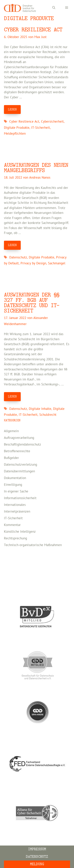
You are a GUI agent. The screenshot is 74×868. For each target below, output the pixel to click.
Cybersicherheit (52, 122)
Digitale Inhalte (40, 409)
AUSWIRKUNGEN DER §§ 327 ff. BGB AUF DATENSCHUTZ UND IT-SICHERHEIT (32, 303)
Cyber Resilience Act (33, 30)
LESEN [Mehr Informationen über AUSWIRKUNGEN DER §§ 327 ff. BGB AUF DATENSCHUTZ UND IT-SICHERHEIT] (12, 396)
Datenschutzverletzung (21, 465)
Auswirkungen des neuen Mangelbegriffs (36, 168)
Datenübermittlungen (19, 471)
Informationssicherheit (20, 498)
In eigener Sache (16, 491)
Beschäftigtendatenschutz (22, 445)
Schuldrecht (48, 415)
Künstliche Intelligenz (20, 532)
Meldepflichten (15, 134)
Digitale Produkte (17, 128)
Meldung (37, 864)
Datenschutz (18, 257)
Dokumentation (15, 478)
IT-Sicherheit (41, 128)
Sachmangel (57, 263)
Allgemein (11, 431)
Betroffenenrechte (17, 451)
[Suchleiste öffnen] (54, 8)
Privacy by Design (33, 263)
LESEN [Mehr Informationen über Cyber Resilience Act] (12, 109)
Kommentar (12, 525)
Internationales (15, 505)
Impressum (37, 849)
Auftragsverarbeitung (19, 438)
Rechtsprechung (15, 538)
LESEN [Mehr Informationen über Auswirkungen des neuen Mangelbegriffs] (12, 245)
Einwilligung (13, 485)
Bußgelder (11, 458)
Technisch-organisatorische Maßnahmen (33, 545)
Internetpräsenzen (17, 512)
